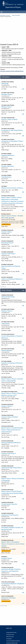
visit (23, 89)
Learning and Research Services (13, 641)
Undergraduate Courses (11, 632)
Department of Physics (5, 15)
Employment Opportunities (12, 643)
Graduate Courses (10, 635)
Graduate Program (16, 15)
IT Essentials (9, 639)
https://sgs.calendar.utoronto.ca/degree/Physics (12, 71)
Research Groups (10, 637)
